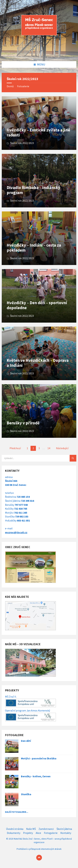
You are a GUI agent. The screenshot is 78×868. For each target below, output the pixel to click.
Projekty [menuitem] (28, 833)
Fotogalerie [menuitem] (51, 833)
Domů (10, 86)
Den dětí (26, 741)
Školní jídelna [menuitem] (64, 829)
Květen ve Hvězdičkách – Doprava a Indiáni (38, 363)
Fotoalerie (23, 86)
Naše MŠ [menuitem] (31, 829)
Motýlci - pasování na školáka (39, 758)
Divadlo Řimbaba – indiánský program (33, 190)
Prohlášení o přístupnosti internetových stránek (39, 849)
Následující (62, 448)
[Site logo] (39, 54)
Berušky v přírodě (23, 423)
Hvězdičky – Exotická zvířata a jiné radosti (38, 133)
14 (49, 448)
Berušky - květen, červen (36, 776)
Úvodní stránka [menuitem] (15, 829)
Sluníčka (26, 794)
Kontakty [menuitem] (66, 833)
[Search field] (39, 458)
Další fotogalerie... (17, 812)
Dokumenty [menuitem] (14, 833)
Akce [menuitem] (38, 833)
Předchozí (15, 448)
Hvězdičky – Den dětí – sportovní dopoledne (37, 305)
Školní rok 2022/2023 (22, 143)
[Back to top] (39, 858)
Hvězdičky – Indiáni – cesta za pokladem (34, 248)
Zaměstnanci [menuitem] (46, 829)
